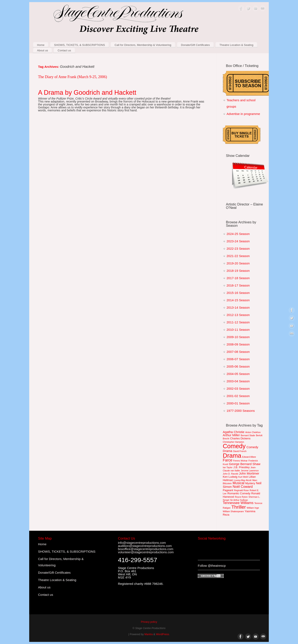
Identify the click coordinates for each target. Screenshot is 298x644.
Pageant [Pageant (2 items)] (228, 490)
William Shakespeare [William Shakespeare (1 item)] (233, 511)
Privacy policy (149, 622)
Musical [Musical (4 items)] (239, 483)
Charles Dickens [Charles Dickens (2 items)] (240, 438)
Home (41, 45)
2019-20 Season (238, 263)
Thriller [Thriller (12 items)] (239, 507)
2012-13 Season (238, 315)
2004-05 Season (238, 374)
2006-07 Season (238, 359)
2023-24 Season (238, 241)
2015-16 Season (238, 293)
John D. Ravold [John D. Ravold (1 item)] (230, 474)
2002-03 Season (238, 389)
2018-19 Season (238, 271)
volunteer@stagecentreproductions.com (146, 552)
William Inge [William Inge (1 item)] (253, 508)
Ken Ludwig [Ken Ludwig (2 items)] (230, 477)
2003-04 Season (238, 381)
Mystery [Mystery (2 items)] (250, 483)
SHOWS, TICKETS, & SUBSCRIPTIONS (79, 45)
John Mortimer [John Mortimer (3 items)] (249, 473)
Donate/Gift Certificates (195, 45)
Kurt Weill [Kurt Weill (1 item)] (243, 477)
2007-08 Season (238, 352)
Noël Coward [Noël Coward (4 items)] (243, 487)
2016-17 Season (238, 285)
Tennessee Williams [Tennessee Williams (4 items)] (238, 503)
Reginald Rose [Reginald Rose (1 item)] (241, 490)
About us (43, 50)
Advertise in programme (243, 114)
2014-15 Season (238, 300)
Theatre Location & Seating (236, 45)
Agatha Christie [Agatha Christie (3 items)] (234, 432)
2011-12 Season (238, 322)
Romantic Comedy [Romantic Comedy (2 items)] (239, 493)
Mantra (148, 634)
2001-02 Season (238, 396)
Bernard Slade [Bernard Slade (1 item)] (248, 435)
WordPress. (163, 634)
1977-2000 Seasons (241, 411)
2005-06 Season (238, 366)
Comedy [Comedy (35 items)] (234, 446)
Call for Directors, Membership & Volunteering (143, 45)
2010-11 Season (238, 330)
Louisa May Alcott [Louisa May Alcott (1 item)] (243, 480)
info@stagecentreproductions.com (142, 543)
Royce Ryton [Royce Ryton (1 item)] (241, 497)
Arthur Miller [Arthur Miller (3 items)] (231, 435)
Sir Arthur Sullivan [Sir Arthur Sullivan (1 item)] (239, 500)
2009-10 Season (238, 337)
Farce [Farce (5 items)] (227, 460)
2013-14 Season (238, 307)
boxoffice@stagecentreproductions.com (146, 549)
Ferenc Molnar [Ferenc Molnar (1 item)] (240, 461)
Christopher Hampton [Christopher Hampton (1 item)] (233, 442)
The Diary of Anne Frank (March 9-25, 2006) (73, 77)
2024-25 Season (238, 234)
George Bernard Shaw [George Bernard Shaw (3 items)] (245, 464)
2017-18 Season (238, 278)
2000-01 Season (238, 403)
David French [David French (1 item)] (240, 451)
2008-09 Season (238, 344)
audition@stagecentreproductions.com (145, 546)
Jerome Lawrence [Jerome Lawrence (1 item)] (250, 471)
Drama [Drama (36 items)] (232, 455)
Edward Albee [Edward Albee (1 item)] (249, 457)
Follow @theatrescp (212, 566)
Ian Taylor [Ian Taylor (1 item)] (228, 467)
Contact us (64, 50)
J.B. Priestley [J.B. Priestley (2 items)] (241, 467)
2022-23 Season (238, 249)
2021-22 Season (238, 256)
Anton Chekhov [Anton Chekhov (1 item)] (253, 432)
